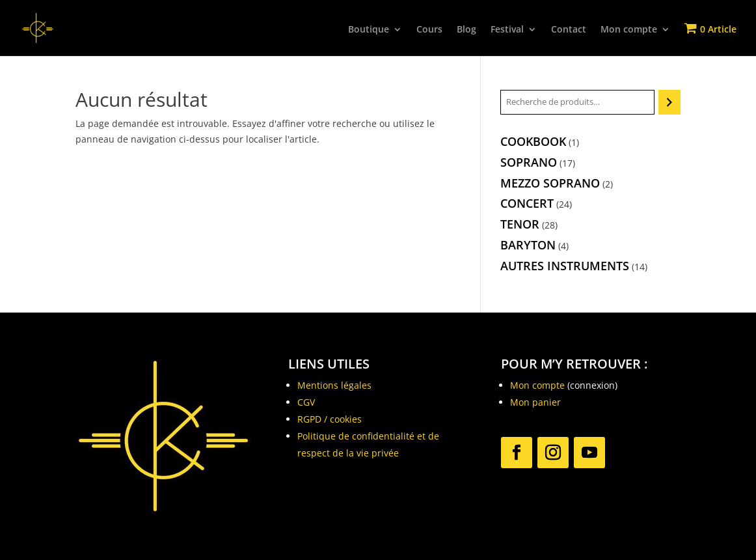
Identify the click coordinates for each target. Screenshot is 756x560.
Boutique (369, 30)
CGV (306, 402)
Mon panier (535, 402)
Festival (507, 30)
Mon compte (629, 30)
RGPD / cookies (330, 419)
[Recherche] (669, 102)
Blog (466, 30)
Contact (569, 30)
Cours (429, 30)
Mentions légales (334, 385)
